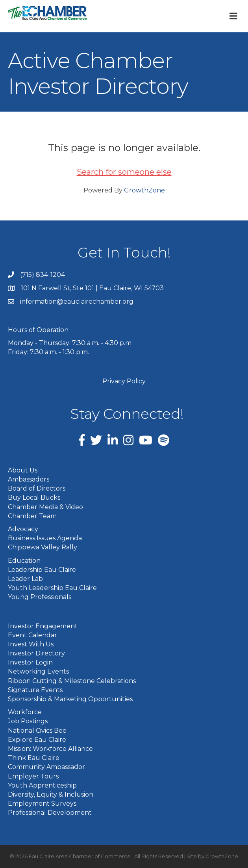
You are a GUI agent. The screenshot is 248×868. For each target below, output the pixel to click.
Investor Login (30, 662)
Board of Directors (37, 488)
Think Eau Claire (34, 758)
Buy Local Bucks (34, 497)
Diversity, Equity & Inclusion (51, 794)
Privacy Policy (124, 381)
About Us (23, 470)
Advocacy (23, 529)
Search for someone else (124, 172)
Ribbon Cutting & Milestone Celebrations (72, 681)
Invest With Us (31, 644)
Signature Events (35, 690)
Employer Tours (33, 776)
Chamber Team (32, 516)
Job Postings (28, 721)
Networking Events (38, 671)
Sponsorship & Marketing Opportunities (70, 699)
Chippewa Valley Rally (43, 547)
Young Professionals (40, 597)
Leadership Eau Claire (42, 570)
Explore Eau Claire (37, 740)
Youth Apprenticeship (42, 785)
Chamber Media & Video (45, 507)
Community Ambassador (46, 767)
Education (24, 561)
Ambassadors (29, 479)
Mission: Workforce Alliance (50, 749)
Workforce (25, 712)
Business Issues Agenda (45, 538)
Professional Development (50, 813)
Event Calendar (32, 635)
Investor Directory (36, 653)
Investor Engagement (43, 626)
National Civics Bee (37, 731)
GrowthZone (144, 190)
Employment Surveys (42, 804)
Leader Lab (25, 579)
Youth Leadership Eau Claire (52, 588)
